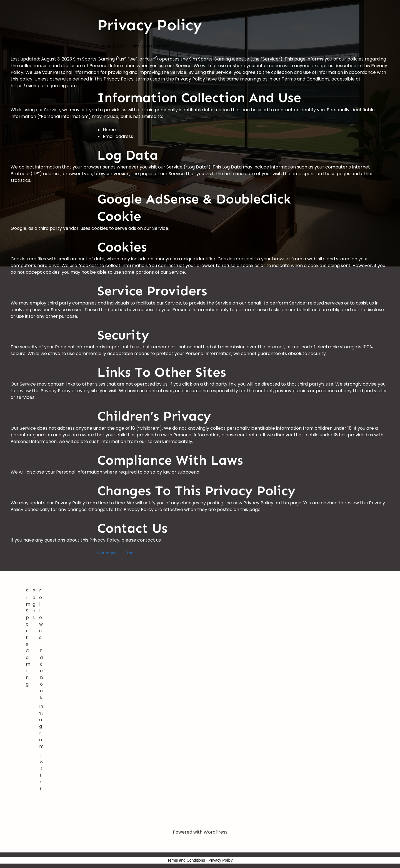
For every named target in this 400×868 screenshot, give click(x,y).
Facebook (42, 674)
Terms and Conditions (186, 860)
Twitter (42, 772)
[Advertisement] (210, 629)
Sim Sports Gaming (151, 46)
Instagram (41, 726)
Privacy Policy (220, 860)
